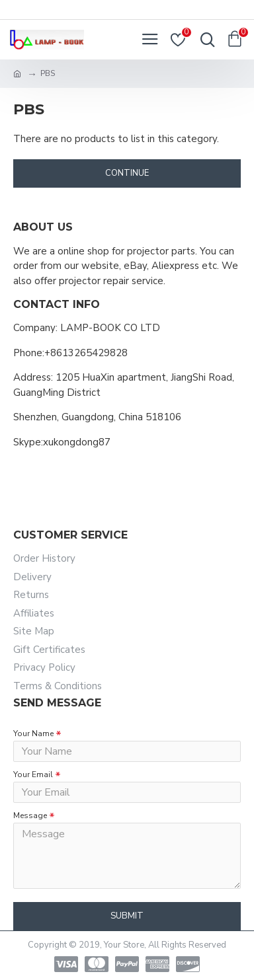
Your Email (33, 774)
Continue (127, 173)
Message (30, 815)
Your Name (33, 734)
